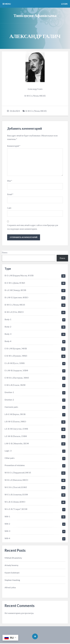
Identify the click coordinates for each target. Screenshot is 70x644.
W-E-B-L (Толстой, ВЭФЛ (16, 488)
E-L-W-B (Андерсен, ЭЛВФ (16, 371)
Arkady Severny (11, 566)
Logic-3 (8, 451)
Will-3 (7, 531)
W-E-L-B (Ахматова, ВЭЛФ (16, 495)
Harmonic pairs (11, 407)
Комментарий (14, 146)
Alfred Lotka (10, 588)
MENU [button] (7, 4)
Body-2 (8, 327)
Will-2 (7, 524)
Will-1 (7, 517)
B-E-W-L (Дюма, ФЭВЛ (15, 283)
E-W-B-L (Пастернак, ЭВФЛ (17, 378)
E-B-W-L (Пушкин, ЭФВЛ (16, 356)
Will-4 (7, 539)
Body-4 (8, 342)
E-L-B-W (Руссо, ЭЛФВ (15, 363)
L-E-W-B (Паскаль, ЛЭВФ (16, 437)
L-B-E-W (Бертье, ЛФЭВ (15, 415)
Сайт (9, 208)
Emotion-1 (9, 393)
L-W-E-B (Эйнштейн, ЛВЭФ (17, 444)
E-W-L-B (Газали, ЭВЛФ (15, 385)
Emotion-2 (9, 400)
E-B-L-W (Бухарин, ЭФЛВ (16, 349)
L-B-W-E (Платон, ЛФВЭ (15, 422)
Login (64, 4)
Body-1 (8, 320)
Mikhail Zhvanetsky (13, 558)
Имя (10, 181)
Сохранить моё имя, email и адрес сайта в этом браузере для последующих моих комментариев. (33, 227)
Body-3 (8, 334)
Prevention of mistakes (15, 466)
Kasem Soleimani (12, 573)
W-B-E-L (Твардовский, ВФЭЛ (18, 473)
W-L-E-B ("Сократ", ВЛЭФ (16, 510)
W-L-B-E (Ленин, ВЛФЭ (15, 502)
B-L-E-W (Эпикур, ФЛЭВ (15, 290)
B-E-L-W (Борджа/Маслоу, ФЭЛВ (19, 276)
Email (10, 195)
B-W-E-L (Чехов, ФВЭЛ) (36, 111)
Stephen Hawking (12, 580)
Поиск (5, 253)
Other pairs (10, 458)
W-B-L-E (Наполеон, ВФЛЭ (16, 480)
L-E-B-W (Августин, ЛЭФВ (16, 429)
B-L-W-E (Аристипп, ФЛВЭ (16, 298)
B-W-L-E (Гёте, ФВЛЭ (14, 312)
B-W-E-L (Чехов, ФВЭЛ (15, 305)
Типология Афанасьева (35, 15)
